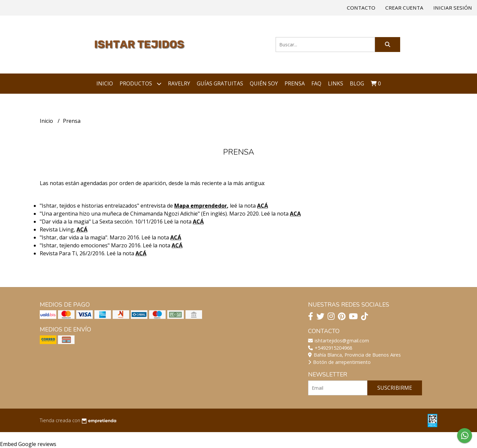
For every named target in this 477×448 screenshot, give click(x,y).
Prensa (295, 83)
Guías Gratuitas (220, 83)
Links (336, 83)
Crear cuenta (404, 8)
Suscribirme (395, 388)
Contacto (361, 8)
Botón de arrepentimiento (339, 362)
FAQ (316, 83)
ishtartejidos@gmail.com (339, 341)
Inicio (105, 83)
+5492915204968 (330, 348)
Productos (140, 84)
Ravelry (179, 83)
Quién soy (264, 83)
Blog (357, 83)
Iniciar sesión (453, 8)
